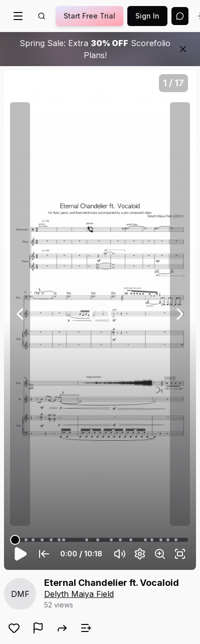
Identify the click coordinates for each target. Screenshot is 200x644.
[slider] (15, 540)
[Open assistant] (180, 16)
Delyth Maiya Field (79, 594)
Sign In (147, 16)
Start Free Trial (89, 16)
